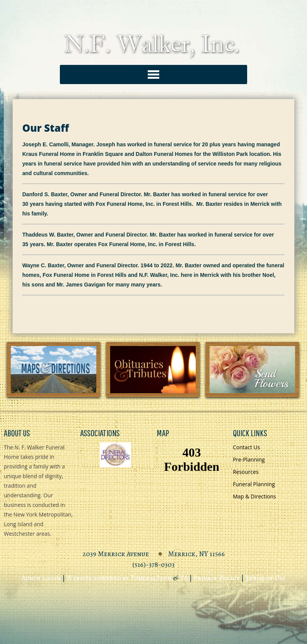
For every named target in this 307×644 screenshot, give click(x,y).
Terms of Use (266, 578)
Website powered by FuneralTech (119, 578)
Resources (246, 472)
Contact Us (247, 447)
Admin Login (41, 578)
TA (184, 578)
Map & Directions (255, 496)
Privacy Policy (216, 578)
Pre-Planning (249, 459)
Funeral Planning (254, 484)
